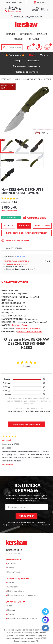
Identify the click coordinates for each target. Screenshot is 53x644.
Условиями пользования (32, 525)
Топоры (18, 61)
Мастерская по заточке (26, 72)
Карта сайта (13, 587)
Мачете (44, 55)
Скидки (11, 614)
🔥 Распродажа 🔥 (15, 55)
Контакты (33, 39)
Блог (10, 606)
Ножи (32, 55)
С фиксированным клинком (27, 329)
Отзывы (19, 39)
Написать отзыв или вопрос (27, 424)
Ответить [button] (8, 465)
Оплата (11, 568)
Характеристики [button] (14, 248)
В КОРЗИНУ (24, 226)
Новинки (11, 610)
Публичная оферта (16, 591)
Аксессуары (33, 61)
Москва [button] (21, 257)
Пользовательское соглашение (21, 595)
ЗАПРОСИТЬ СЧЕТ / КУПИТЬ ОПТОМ (26, 233)
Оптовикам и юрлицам (33, 34)
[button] (13, 11)
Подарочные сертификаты (27, 66)
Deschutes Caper (20, 325)
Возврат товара (14, 572)
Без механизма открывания (30, 332)
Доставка (12, 564)
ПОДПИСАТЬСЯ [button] (26, 516)
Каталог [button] (11, 34)
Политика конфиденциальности (22, 619)
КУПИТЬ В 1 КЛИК (42, 226)
